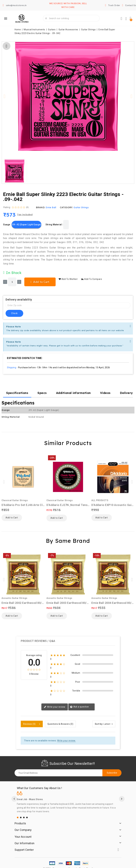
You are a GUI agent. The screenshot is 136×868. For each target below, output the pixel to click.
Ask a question (79, 702)
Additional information (73, 393)
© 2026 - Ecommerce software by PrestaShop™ (68, 863)
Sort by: (99, 719)
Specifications (17, 393)
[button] (5, 96)
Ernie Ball (51, 207)
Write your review (55, 702)
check (14, 313)
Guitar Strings (81, 207)
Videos (105, 393)
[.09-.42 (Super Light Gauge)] (27, 225)
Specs (42, 393)
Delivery (126, 393)
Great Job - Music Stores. (30, 794)
